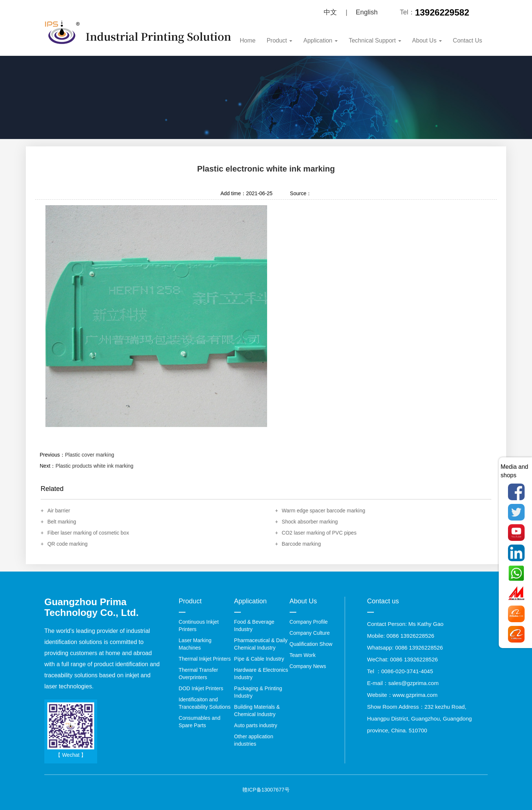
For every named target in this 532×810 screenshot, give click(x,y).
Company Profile (309, 622)
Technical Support (375, 40)
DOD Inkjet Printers (201, 688)
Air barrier (59, 511)
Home (248, 40)
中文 (330, 12)
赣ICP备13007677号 (266, 790)
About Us (427, 40)
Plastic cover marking (90, 455)
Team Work (303, 655)
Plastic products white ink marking (94, 466)
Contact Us (468, 40)
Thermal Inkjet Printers (205, 659)
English (367, 12)
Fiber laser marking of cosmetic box (88, 533)
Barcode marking (301, 544)
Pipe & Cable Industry (259, 659)
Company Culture (310, 633)
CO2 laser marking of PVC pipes (319, 533)
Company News (308, 666)
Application (320, 40)
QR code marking (67, 544)
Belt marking (62, 522)
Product (280, 40)
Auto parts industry (256, 725)
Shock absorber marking (310, 522)
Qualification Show (311, 644)
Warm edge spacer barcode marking (324, 511)
